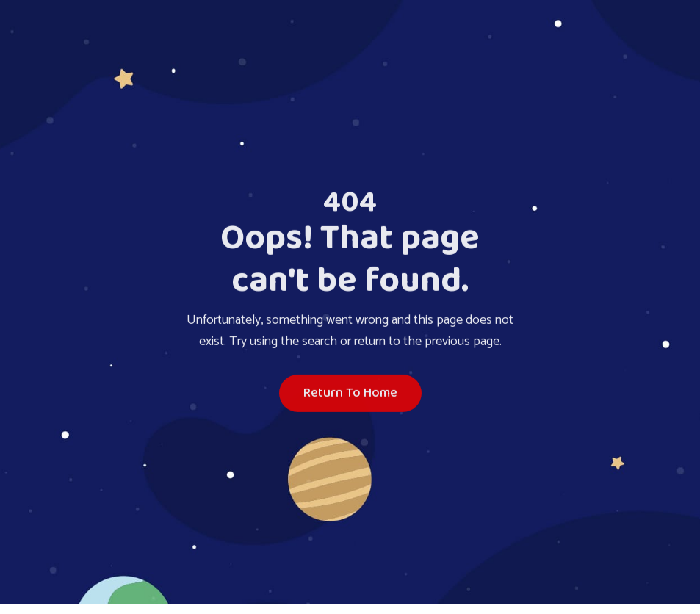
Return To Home (350, 394)
